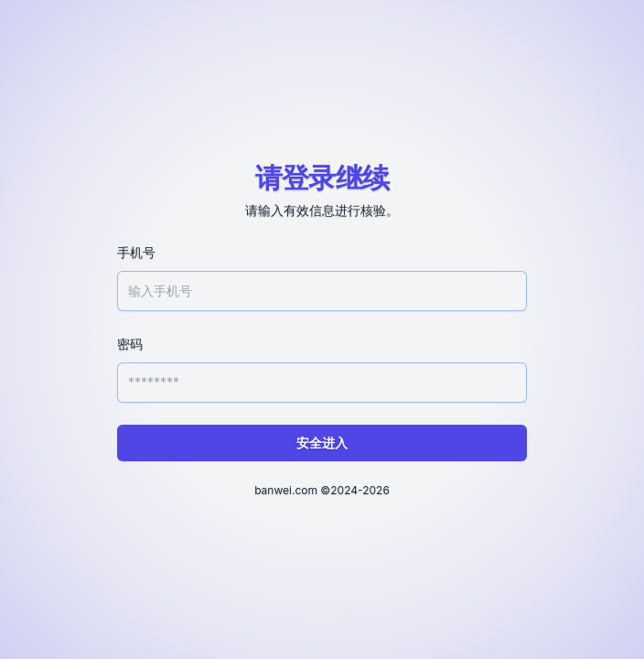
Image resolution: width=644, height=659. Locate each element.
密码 (130, 344)
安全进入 (322, 443)
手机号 (136, 252)
